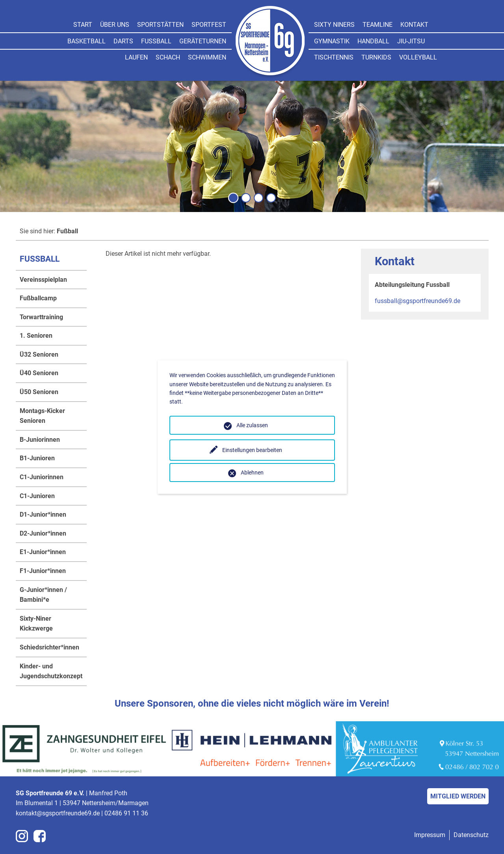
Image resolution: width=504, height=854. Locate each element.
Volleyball (418, 57)
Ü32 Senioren (39, 354)
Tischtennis (334, 57)
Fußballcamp (38, 298)
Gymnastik (332, 41)
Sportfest (209, 25)
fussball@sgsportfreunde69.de (418, 301)
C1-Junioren (37, 496)
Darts (123, 41)
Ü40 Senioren (39, 373)
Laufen (136, 57)
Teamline (378, 25)
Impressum (430, 835)
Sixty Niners (334, 25)
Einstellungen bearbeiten (252, 450)
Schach (168, 57)
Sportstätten (160, 25)
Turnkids (376, 57)
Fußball (156, 41)
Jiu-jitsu (411, 41)
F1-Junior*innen (43, 571)
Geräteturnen (203, 41)
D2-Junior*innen (43, 533)
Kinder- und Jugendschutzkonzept (51, 671)
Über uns (115, 25)
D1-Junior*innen (43, 514)
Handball (373, 41)
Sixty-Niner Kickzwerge (36, 624)
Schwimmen (207, 57)
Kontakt (414, 25)
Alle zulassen (252, 425)
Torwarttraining (41, 317)
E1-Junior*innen (43, 552)
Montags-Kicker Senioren (42, 416)
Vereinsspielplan (43, 280)
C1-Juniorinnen (42, 477)
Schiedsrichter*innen (49, 647)
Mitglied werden (458, 796)
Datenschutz (471, 835)
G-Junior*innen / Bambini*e (43, 595)
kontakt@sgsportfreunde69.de (58, 813)
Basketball (86, 41)
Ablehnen (252, 473)
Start (83, 25)
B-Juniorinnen (40, 440)
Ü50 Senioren (39, 392)
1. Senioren (36, 336)
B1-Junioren (37, 458)
